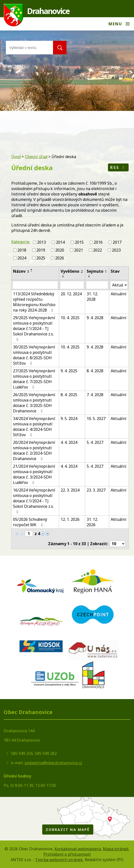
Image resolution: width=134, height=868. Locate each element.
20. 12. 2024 (71, 294)
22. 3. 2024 (70, 490)
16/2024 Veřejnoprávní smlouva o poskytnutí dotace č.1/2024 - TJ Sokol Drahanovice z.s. (34, 501)
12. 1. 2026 (70, 519)
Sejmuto (97, 271)
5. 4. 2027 (95, 442)
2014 (60, 242)
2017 (117, 242)
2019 (41, 250)
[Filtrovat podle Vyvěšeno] (72, 285)
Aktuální (119, 294)
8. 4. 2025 (69, 395)
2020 (60, 250)
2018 (22, 250)
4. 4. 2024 (69, 442)
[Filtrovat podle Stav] (119, 285)
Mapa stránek (116, 849)
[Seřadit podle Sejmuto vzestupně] (89, 275)
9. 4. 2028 (95, 318)
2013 (41, 242)
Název (21, 271)
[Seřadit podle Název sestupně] (32, 271)
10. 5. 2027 (96, 419)
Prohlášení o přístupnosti (67, 854)
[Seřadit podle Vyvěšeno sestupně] (63, 277)
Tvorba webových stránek (59, 860)
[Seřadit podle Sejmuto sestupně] (89, 277)
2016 (98, 242)
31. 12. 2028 (92, 297)
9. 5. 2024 (69, 419)
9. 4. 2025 (69, 371)
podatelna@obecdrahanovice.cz (53, 763)
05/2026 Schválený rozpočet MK (30, 522)
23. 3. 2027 (96, 490)
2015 (79, 242)
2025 (41, 258)
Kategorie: (21, 242)
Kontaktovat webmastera (78, 849)
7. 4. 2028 (95, 395)
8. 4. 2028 (95, 371)
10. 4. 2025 (70, 318)
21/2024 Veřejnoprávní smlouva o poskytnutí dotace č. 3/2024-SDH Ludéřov (34, 474)
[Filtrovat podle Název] (35, 285)
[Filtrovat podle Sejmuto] (97, 285)
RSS (118, 167)
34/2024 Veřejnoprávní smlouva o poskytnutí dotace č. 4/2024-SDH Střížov (34, 427)
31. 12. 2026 (92, 522)
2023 (116, 250)
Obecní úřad (36, 157)
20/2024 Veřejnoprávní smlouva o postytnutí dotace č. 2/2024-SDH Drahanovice (34, 450)
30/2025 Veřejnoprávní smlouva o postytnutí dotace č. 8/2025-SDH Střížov (34, 355)
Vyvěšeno (72, 271)
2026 (60, 258)
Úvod (16, 157)
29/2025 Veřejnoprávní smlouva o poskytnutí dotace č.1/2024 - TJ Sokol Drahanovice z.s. (34, 328)
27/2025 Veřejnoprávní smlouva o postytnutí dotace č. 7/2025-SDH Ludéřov (34, 379)
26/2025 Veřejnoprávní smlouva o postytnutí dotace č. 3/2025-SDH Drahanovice (34, 403)
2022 (97, 250)
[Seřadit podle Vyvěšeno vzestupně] (63, 275)
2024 (22, 258)
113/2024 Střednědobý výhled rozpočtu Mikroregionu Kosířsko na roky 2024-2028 (34, 302)
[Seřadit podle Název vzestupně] (32, 269)
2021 (79, 250)
